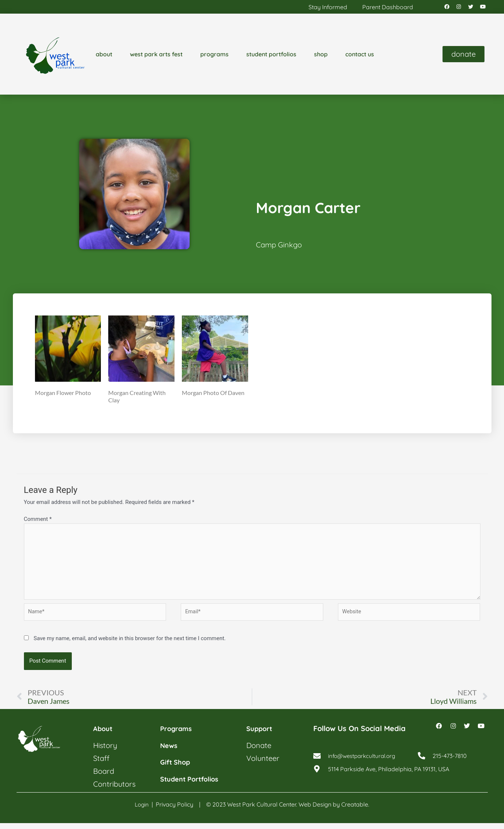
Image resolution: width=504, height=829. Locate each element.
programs (214, 56)
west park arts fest (156, 56)
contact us (360, 56)
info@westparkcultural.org (364, 764)
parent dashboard (388, 8)
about (104, 56)
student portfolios (271, 56)
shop (321, 56)
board (104, 777)
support (261, 735)
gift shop (177, 768)
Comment (38, 521)
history (105, 752)
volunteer (263, 764)
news (170, 752)
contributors (114, 790)
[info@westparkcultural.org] (317, 764)
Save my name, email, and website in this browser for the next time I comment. (130, 644)
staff (101, 764)
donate (259, 752)
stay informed (328, 8)
